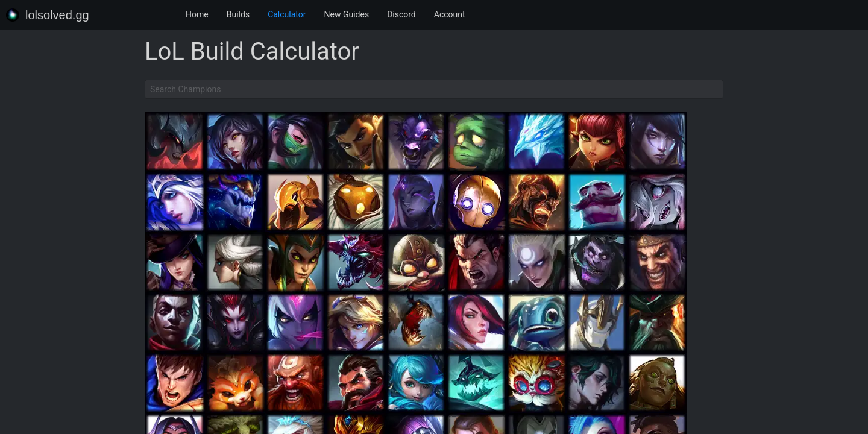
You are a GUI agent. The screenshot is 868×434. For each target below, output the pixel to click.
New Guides (347, 14)
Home (197, 14)
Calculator (287, 14)
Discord (401, 14)
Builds (238, 14)
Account (450, 14)
